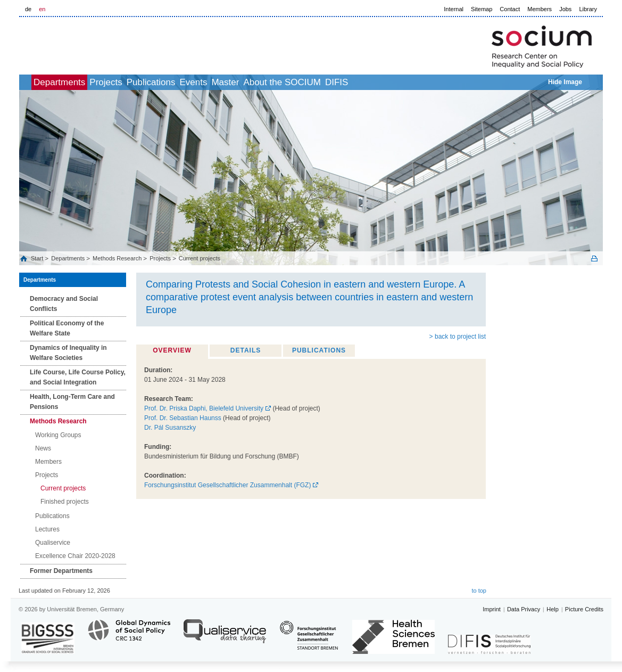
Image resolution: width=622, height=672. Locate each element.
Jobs (565, 9)
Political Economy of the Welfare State (67, 328)
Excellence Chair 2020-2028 (75, 556)
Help (553, 609)
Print (594, 259)
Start (38, 258)
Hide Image (565, 82)
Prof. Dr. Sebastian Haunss (183, 418)
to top (479, 591)
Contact (510, 9)
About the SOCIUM (358, 82)
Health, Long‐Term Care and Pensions (72, 402)
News (43, 448)
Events (246, 82)
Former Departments (61, 571)
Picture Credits (584, 609)
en (42, 9)
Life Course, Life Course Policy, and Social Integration (78, 377)
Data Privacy (524, 609)
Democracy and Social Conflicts (64, 304)
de (28, 9)
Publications (192, 82)
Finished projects (65, 502)
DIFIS (424, 82)
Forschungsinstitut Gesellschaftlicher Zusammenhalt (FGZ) (227, 485)
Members (540, 9)
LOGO (101, 43)
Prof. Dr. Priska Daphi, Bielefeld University (204, 408)
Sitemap (482, 9)
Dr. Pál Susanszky (170, 428)
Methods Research (117, 258)
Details (246, 350)
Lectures (47, 529)
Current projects (200, 258)
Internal (454, 9)
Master (289, 82)
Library (588, 9)
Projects (135, 82)
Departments (77, 82)
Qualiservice (53, 543)
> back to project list (458, 337)
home (31, 82)
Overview (172, 350)
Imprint (492, 609)
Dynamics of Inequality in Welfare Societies (68, 353)
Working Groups (58, 435)
